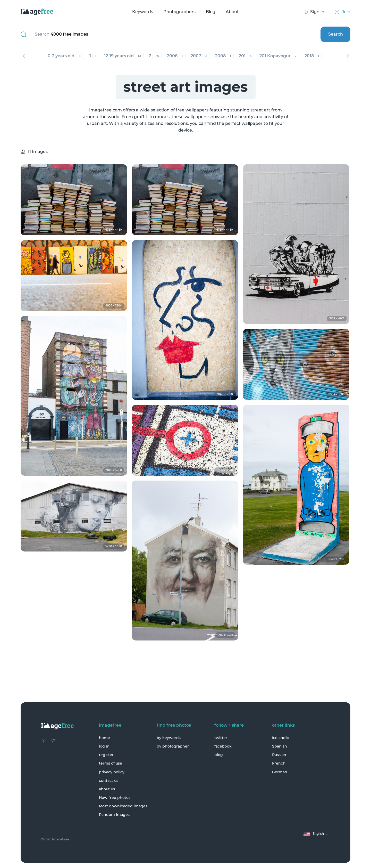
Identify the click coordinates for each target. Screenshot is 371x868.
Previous (24, 56)
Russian (279, 755)
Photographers (179, 12)
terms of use (111, 763)
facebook (223, 746)
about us (107, 789)
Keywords (143, 12)
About (232, 12)
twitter (221, 738)
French (279, 763)
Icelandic (280, 738)
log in (104, 746)
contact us (109, 781)
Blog (211, 12)
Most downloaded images (123, 806)
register (106, 755)
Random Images (114, 815)
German (280, 772)
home (104, 738)
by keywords (169, 738)
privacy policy (112, 772)
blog (219, 755)
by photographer (173, 746)
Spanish (280, 746)
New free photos (115, 798)
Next (347, 56)
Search (336, 34)
